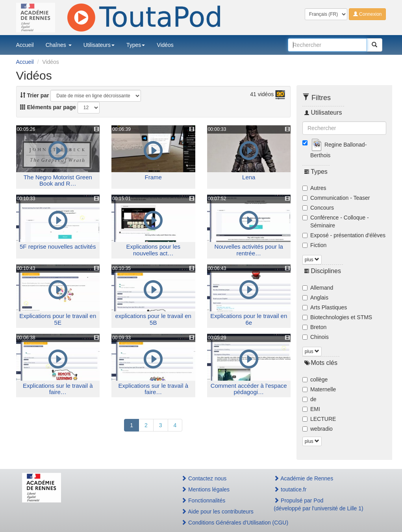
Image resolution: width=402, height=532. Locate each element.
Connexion (368, 14)
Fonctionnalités (203, 500)
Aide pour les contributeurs (217, 512)
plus (312, 260)
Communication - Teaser (336, 198)
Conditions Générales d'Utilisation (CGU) (219, 523)
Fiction (314, 245)
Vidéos (165, 45)
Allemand (318, 288)
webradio (318, 429)
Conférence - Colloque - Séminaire (336, 221)
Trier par (35, 95)
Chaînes (59, 45)
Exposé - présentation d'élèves (344, 235)
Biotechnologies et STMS (337, 317)
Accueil (25, 45)
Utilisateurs (99, 45)
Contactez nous (204, 478)
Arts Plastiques (325, 307)
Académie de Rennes (303, 478)
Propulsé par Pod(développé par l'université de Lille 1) (319, 504)
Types (136, 45)
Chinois (316, 337)
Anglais (315, 298)
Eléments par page (48, 107)
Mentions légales (205, 489)
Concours (318, 208)
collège (315, 379)
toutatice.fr (290, 489)
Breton (314, 327)
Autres (314, 188)
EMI (311, 409)
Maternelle (319, 389)
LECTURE (319, 419)
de (309, 399)
